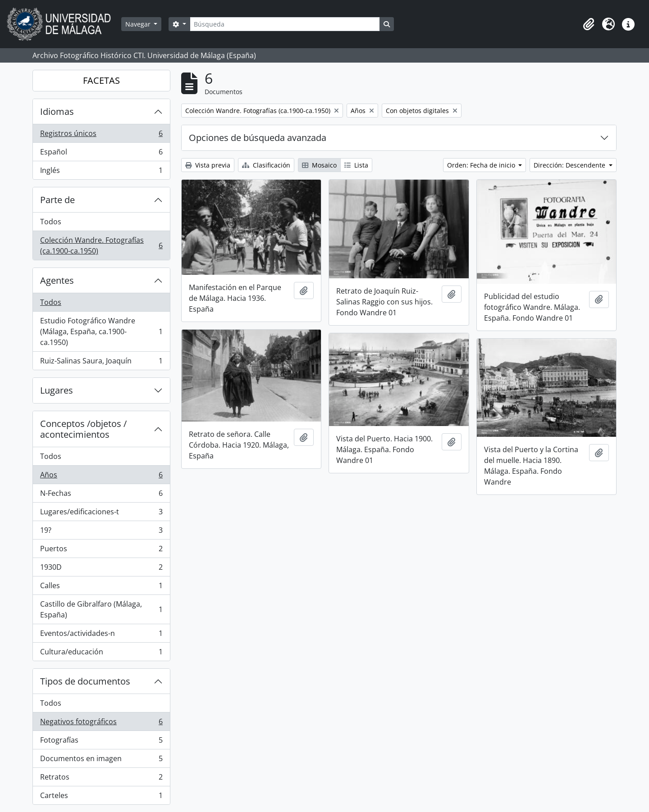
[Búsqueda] (285, 24)
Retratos (101, 779)
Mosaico (319, 165)
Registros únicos (101, 135)
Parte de (57, 200)
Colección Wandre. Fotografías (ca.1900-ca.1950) (101, 245)
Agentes (57, 280)
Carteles (101, 797)
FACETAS (101, 80)
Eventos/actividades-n (101, 635)
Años (101, 477)
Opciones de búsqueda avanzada (258, 138)
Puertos (101, 551)
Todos (51, 222)
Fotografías (101, 742)
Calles (101, 587)
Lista (356, 165)
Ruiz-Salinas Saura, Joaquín (101, 363)
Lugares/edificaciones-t (101, 514)
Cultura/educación (101, 653)
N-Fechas (101, 495)
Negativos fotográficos (101, 724)
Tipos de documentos (85, 681)
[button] (589, 24)
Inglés (101, 172)
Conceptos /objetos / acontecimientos (83, 429)
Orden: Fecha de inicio (482, 165)
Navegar (139, 24)
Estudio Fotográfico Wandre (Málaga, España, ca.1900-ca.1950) (101, 331)
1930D (101, 569)
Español (101, 154)
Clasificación (266, 165)
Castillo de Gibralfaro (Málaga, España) (101, 609)
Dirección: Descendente (570, 165)
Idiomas (57, 111)
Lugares (57, 390)
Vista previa (208, 165)
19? (101, 532)
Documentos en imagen (101, 760)
